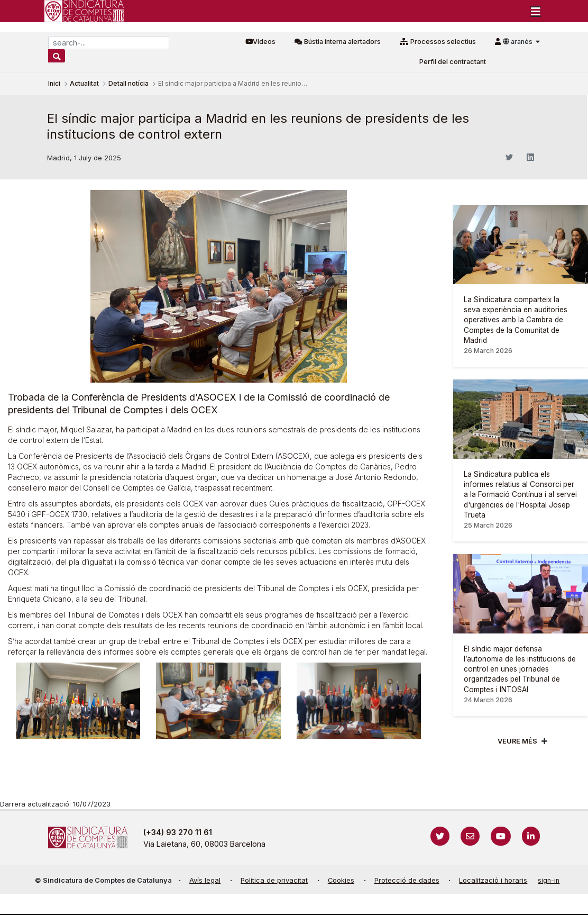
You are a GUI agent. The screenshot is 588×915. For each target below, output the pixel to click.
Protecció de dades (407, 880)
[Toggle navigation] (536, 11)
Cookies (341, 880)
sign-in (549, 880)
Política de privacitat (274, 880)
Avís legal (205, 880)
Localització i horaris (493, 880)
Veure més (517, 741)
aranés (518, 42)
